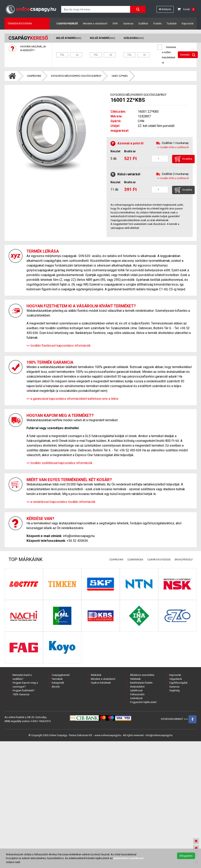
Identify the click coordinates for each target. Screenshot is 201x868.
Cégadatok (176, 679)
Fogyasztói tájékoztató (143, 702)
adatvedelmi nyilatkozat (128, 858)
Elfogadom (186, 856)
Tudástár (172, 23)
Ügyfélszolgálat (178, 683)
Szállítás (143, 23)
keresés (188, 55)
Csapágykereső (67, 23)
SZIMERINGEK (135, 560)
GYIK (115, 23)
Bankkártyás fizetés (141, 683)
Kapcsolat (188, 23)
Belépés (165, 9)
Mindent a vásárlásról (95, 23)
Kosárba (183, 159)
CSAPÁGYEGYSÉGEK (159, 560)
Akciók (56, 687)
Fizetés (157, 23)
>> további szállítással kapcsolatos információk (60, 463)
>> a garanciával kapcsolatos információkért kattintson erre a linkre (72, 399)
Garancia (128, 23)
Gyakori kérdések (101, 683)
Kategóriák (58, 683)
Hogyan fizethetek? (24, 690)
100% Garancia (21, 694)
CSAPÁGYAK (34, 76)
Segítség (174, 690)
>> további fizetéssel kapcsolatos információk (59, 346)
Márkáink (96, 675)
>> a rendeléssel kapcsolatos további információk (61, 502)
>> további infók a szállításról (173, 147)
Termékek (57, 679)
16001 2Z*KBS (120, 76)
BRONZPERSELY (184, 560)
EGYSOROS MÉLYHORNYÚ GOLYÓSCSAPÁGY (76, 76)
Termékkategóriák (20, 23)
